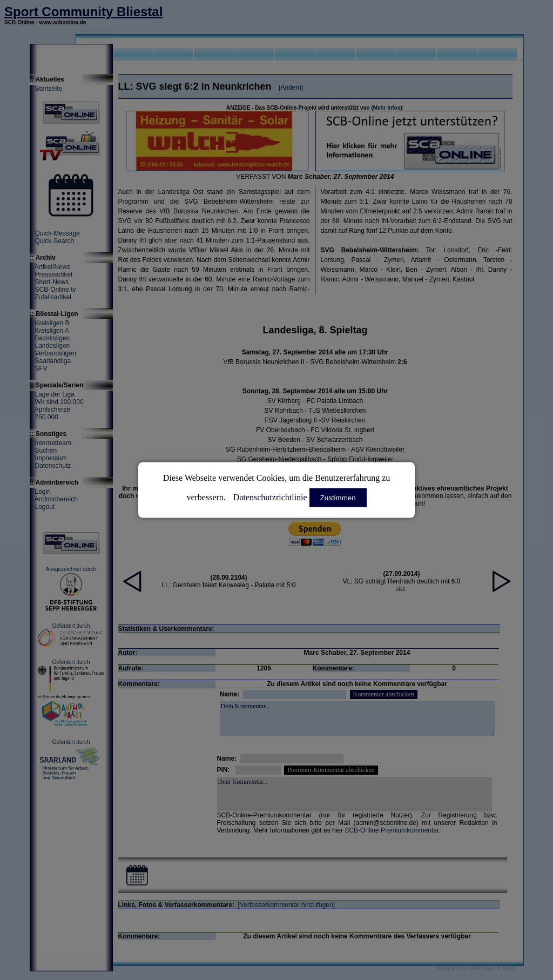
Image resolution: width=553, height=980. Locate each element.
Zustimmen (338, 498)
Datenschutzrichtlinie (270, 497)
